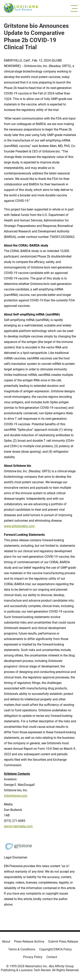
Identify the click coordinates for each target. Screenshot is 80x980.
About (6, 941)
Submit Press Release (63, 941)
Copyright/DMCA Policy (55, 949)
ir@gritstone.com (16, 796)
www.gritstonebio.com (19, 526)
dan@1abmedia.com (18, 826)
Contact (52, 957)
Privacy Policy (33, 957)
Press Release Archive (29, 941)
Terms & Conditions (22, 949)
